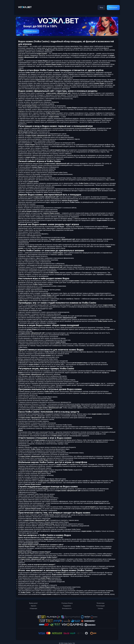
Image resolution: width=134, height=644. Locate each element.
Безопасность (67, 608)
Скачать (100, 608)
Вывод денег (33, 603)
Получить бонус (31, 32)
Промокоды (101, 603)
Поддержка (67, 606)
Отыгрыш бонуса (67, 603)
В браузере (34, 608)
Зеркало (33, 606)
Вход (102, 8)
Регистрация (113, 8)
